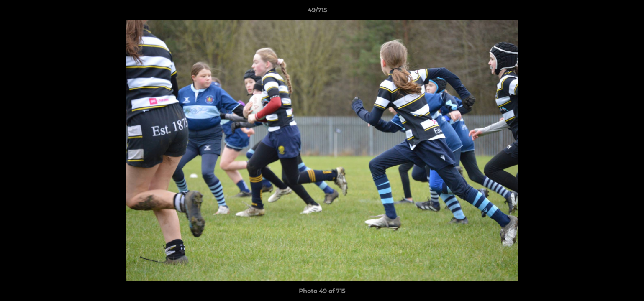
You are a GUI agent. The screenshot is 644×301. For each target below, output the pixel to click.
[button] (609, 12)
